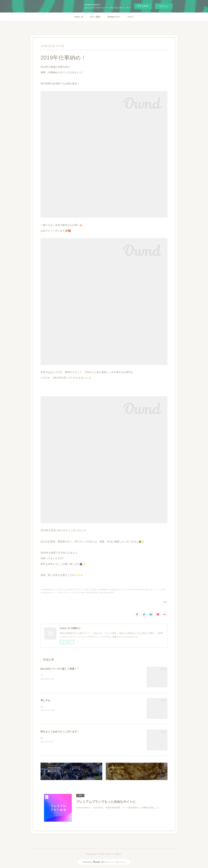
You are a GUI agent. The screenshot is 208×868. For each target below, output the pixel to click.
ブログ (130, 17)
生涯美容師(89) (46, 590)
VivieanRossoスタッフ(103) (51, 593)
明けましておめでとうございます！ (60, 732)
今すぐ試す (143, 6)
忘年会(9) (93, 590)
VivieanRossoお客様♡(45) (142, 590)
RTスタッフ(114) (70, 593)
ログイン (164, 6)
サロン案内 (95, 17)
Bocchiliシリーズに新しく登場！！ (60, 669)
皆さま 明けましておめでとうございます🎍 (62, 738)
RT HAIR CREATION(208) (88, 593)
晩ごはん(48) (126, 590)
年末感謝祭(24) (104, 590)
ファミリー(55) (160, 590)
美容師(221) (115, 590)
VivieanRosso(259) (106, 593)
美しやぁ (45, 700)
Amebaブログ (114, 17)
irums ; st (79, 17)
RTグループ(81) (82, 590)
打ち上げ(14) (58, 590)
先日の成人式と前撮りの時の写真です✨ (60, 707)
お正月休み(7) (70, 590)
